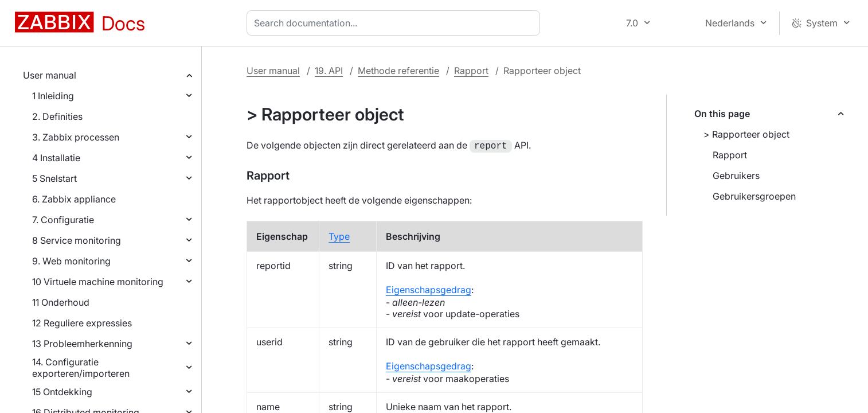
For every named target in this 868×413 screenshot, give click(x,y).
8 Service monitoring (77, 240)
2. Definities (57, 116)
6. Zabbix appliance (74, 199)
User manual (50, 75)
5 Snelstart (54, 178)
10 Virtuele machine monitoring (98, 282)
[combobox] (396, 23)
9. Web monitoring (71, 261)
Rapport (471, 71)
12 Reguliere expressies (82, 323)
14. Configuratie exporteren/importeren (81, 368)
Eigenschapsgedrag (429, 289)
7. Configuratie (63, 220)
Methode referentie (398, 71)
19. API (329, 71)
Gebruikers (736, 176)
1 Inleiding (53, 96)
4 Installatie (56, 158)
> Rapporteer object (746, 134)
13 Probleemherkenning (82, 344)
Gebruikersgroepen (754, 196)
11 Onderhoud (61, 302)
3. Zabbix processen (76, 137)
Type (339, 235)
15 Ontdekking (62, 392)
